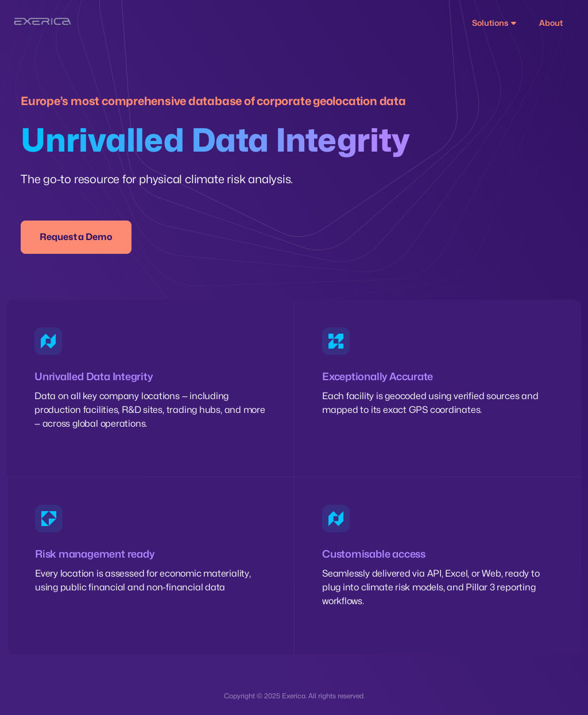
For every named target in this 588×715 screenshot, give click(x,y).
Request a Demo (76, 237)
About (551, 23)
